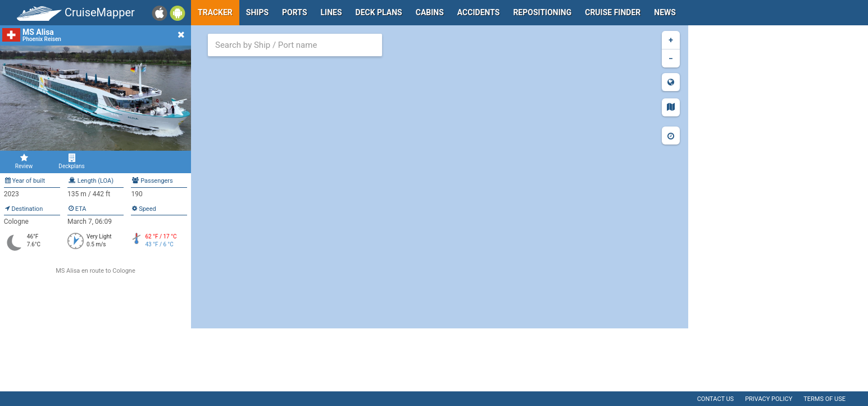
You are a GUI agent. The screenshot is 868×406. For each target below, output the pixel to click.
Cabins (430, 12)
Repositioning (542, 12)
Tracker (215, 12)
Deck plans (379, 12)
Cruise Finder (613, 12)
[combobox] (295, 45)
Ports (294, 12)
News (665, 12)
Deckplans (72, 161)
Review (24, 161)
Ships (257, 12)
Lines (331, 12)
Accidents (479, 12)
